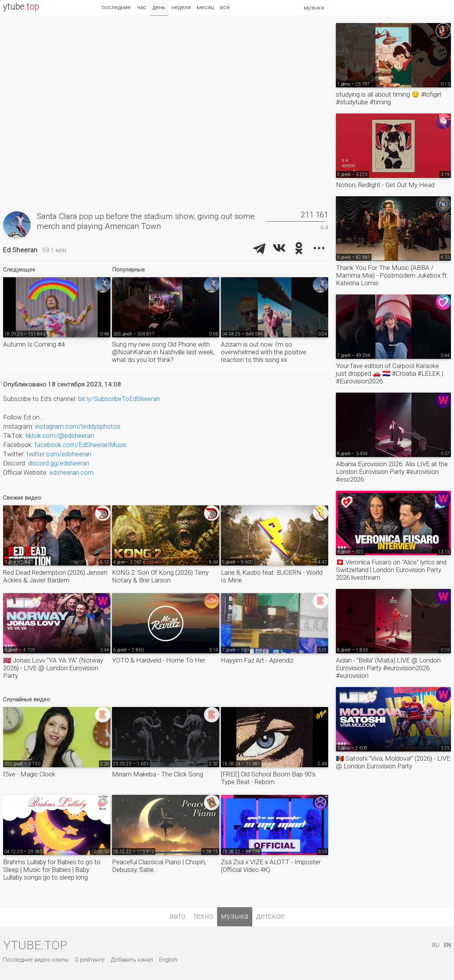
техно (203, 916)
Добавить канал (132, 960)
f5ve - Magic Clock (29, 774)
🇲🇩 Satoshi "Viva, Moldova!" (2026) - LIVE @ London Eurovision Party (393, 762)
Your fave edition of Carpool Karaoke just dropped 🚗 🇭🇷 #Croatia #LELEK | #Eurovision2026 (389, 373)
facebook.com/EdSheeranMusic (81, 445)
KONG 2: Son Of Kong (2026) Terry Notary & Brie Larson (160, 576)
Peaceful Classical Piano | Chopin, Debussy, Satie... (159, 866)
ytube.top (35, 945)
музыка (235, 916)
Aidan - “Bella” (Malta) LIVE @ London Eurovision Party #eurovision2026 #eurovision (388, 668)
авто (178, 916)
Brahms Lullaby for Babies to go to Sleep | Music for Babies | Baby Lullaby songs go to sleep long (52, 870)
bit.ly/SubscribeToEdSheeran (119, 399)
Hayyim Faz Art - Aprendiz (257, 660)
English (168, 960)
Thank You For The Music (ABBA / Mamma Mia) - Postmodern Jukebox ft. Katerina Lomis (392, 275)
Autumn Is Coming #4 (34, 344)
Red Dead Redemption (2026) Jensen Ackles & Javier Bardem (55, 576)
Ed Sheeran (20, 250)
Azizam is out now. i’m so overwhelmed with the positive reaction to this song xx (264, 352)
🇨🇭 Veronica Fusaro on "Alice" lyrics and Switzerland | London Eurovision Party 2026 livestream (391, 570)
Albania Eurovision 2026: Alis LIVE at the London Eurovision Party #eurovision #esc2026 (392, 472)
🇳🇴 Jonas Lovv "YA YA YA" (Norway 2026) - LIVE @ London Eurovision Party (53, 668)
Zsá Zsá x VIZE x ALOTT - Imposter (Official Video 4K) (271, 866)
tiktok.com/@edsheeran (60, 436)
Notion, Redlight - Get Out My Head (385, 185)
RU (436, 945)
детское (270, 916)
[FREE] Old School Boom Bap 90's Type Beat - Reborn (268, 778)
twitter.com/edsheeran (59, 454)
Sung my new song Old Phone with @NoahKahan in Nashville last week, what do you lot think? (163, 352)
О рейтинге (90, 960)
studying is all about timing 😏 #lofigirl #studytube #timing (388, 98)
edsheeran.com (72, 472)
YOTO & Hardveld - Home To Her (159, 660)
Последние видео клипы (36, 960)
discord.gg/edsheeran (59, 463)
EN (447, 945)
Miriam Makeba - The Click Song (158, 774)
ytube (21, 7)
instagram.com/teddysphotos (78, 426)
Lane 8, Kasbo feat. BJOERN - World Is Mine (272, 576)
